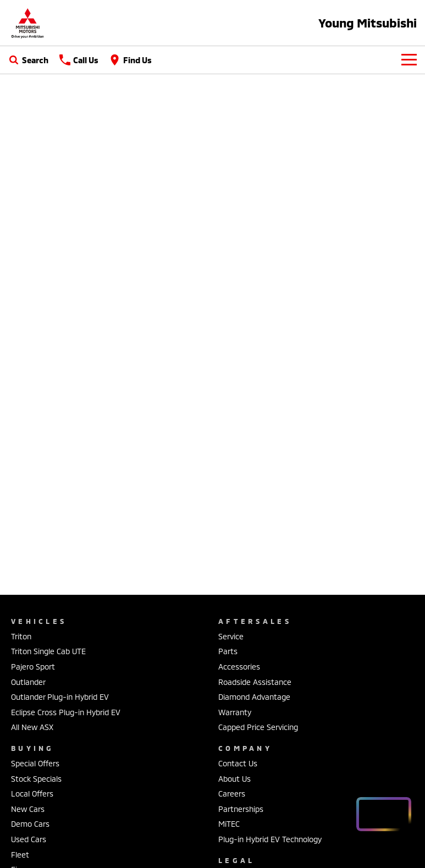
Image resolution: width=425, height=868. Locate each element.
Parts (228, 651)
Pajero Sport (33, 667)
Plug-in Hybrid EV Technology (270, 839)
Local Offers (32, 794)
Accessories (239, 667)
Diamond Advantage (254, 697)
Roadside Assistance (255, 682)
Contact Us (238, 763)
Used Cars (29, 839)
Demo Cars (30, 824)
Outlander (28, 682)
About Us (234, 779)
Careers (232, 794)
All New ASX (32, 727)
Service (231, 636)
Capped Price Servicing (258, 727)
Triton (21, 636)
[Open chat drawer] (384, 814)
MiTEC (229, 824)
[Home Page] (27, 23)
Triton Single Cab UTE (48, 651)
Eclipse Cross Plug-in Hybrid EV (66, 712)
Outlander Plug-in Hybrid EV (60, 697)
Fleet (20, 855)
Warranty (235, 712)
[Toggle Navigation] (409, 60)
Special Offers (35, 763)
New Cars (28, 809)
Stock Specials (36, 779)
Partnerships (241, 809)
